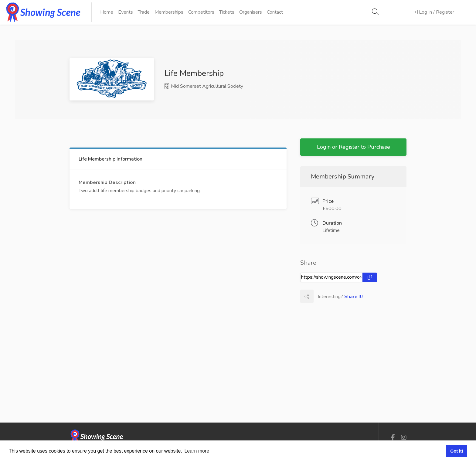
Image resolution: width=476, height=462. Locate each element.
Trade (144, 12)
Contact (275, 12)
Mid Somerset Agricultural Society (204, 86)
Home (107, 12)
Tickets (227, 12)
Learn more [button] (197, 451)
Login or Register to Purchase (354, 147)
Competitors (201, 12)
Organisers (251, 12)
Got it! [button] (457, 451)
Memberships (169, 12)
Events (126, 12)
